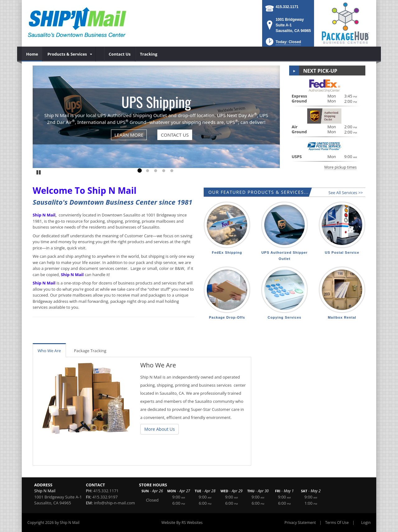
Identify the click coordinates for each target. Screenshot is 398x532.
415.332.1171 (287, 7)
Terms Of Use (337, 523)
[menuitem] (32, 54)
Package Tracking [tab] (90, 351)
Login (366, 523)
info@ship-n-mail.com (114, 503)
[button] (283, 44)
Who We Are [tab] (49, 351)
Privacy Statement (300, 523)
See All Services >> (346, 193)
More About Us (160, 429)
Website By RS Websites (182, 523)
